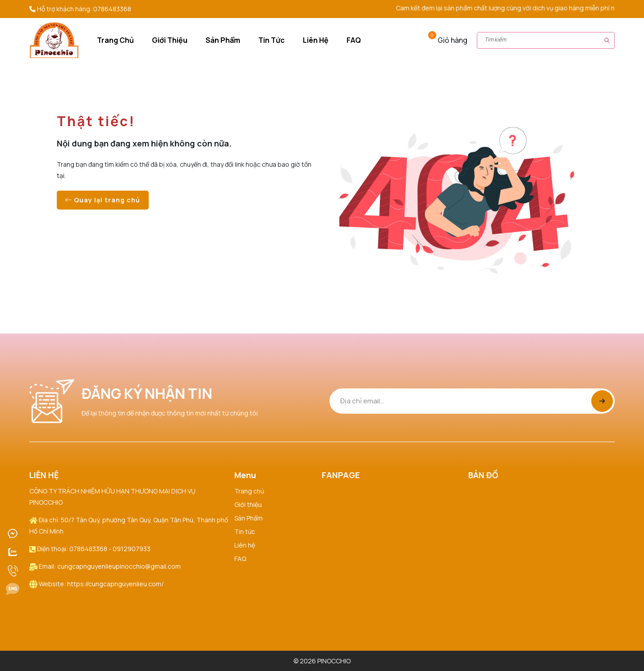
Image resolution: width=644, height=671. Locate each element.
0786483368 (112, 9)
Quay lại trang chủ (103, 200)
